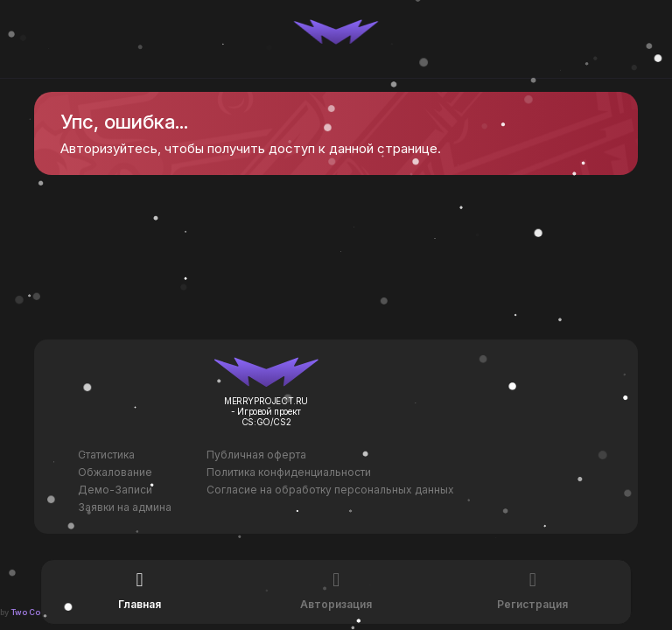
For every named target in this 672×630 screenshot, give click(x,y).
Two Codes (33, 612)
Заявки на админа (125, 507)
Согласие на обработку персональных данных (330, 490)
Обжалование (115, 472)
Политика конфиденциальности (289, 472)
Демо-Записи (115, 490)
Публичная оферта (256, 455)
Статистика (106, 455)
